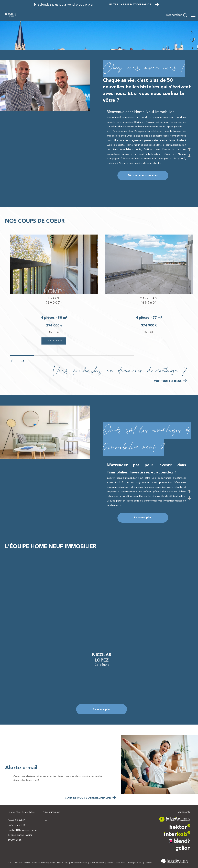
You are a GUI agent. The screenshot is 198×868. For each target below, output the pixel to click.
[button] (23, 361)
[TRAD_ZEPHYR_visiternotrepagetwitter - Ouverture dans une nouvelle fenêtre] (46, 820)
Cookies (149, 863)
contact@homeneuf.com (23, 830)
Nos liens (121, 863)
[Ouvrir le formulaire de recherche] (177, 15)
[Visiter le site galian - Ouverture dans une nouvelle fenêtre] (183, 848)
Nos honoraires (97, 863)
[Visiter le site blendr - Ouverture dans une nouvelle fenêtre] (180, 841)
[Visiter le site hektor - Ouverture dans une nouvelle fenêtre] (180, 827)
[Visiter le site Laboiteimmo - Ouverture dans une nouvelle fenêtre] (174, 862)
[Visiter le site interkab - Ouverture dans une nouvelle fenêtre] (177, 834)
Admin (111, 863)
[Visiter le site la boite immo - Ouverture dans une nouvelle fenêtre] (175, 819)
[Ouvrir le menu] (193, 15)
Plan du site (63, 863)
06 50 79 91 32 (17, 825)
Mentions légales (79, 863)
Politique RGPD (135, 863)
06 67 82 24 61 (17, 821)
